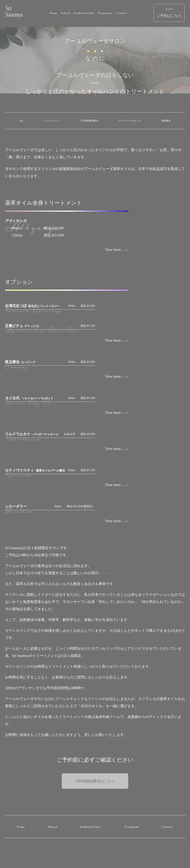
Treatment (105, 13)
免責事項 (166, 121)
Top (21, 121)
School (65, 13)
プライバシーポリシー (130, 121)
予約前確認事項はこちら (95, 781)
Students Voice (84, 13)
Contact (121, 13)
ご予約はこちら (169, 13)
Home (53, 13)
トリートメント (51, 121)
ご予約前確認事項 (89, 121)
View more (113, 250)
